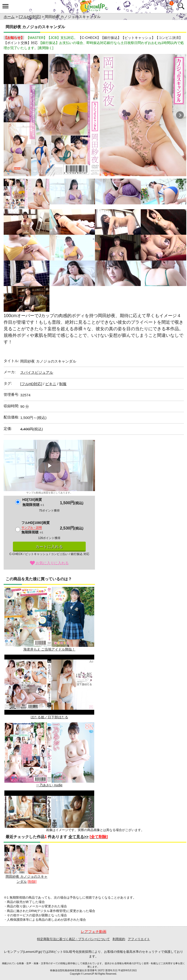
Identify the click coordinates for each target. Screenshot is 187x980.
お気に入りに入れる (49, 563)
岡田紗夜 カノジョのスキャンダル (27, 864)
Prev (10, 115)
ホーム (9, 17)
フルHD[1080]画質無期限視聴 (36, 527)
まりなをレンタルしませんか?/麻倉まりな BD (49, 823)
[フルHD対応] (30, 17)
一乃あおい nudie (49, 755)
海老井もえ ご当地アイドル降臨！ (49, 619)
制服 (63, 384)
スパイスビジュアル (37, 372)
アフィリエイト (139, 939)
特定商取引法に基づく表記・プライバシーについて (73, 939)
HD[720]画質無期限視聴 (33, 502)
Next (180, 115)
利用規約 (119, 939)
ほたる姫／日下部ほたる (49, 687)
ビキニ (51, 384)
